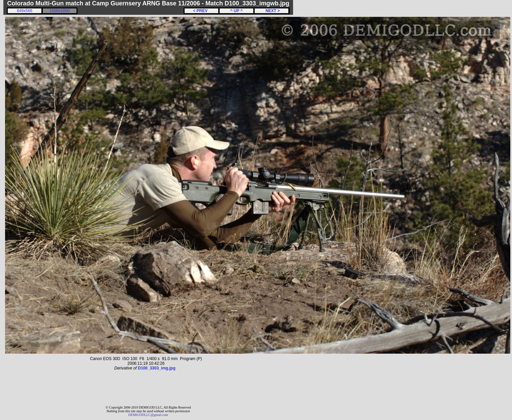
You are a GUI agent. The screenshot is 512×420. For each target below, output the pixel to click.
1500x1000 (59, 11)
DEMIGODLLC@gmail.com (148, 415)
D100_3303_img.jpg (156, 368)
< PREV (201, 11)
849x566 (25, 11)
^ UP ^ (236, 11)
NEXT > (271, 11)
